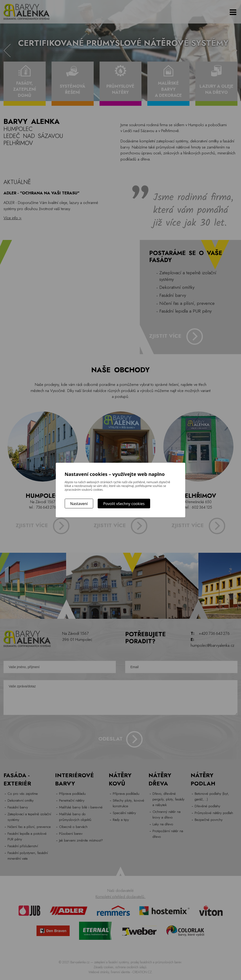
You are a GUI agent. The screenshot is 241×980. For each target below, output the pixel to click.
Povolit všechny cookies (124, 504)
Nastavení (79, 504)
